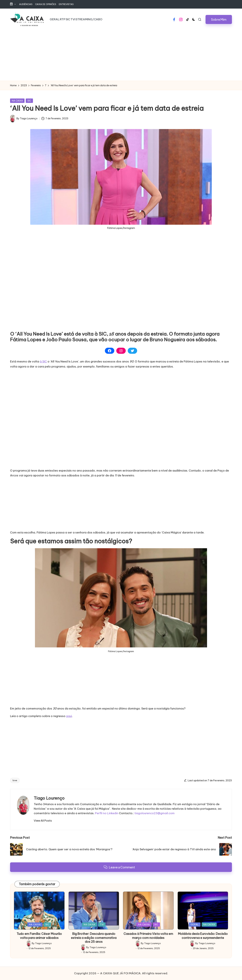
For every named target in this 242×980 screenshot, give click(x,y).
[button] (219, 19)
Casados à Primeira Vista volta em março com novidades (148, 936)
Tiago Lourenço (49, 798)
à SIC (43, 361)
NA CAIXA (17, 101)
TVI (102, 924)
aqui (69, 716)
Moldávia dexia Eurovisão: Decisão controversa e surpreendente (203, 936)
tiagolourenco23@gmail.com (155, 813)
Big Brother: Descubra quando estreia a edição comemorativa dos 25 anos (94, 938)
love (15, 780)
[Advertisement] (121, 56)
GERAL (195, 924)
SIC (29, 101)
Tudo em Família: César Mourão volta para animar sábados (39, 936)
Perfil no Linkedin (107, 813)
